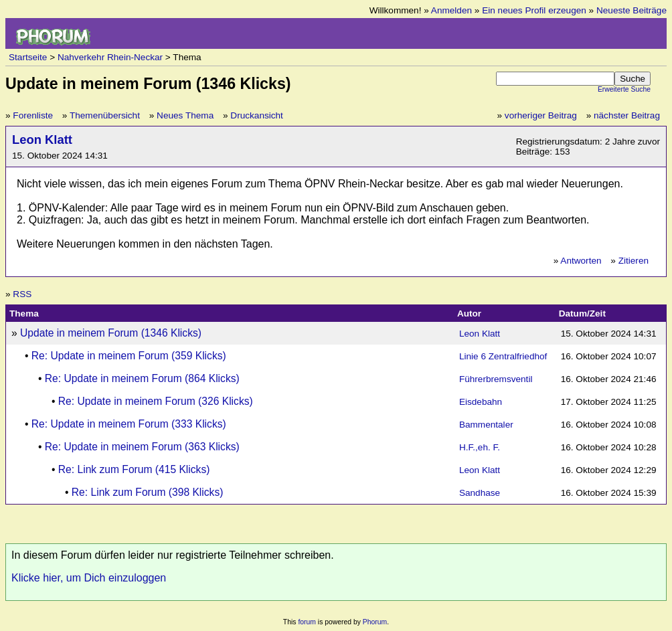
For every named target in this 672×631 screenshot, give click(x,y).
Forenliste (33, 115)
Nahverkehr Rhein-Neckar (110, 57)
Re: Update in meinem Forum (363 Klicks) (142, 447)
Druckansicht (257, 115)
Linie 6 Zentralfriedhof (503, 356)
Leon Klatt (42, 140)
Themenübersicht (105, 115)
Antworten (581, 261)
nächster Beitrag (627, 115)
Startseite (28, 57)
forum (307, 622)
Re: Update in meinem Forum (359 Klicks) (129, 356)
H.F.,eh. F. (480, 447)
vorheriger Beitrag (541, 115)
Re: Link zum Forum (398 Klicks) (148, 492)
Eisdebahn (481, 402)
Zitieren (634, 261)
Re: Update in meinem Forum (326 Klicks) (156, 401)
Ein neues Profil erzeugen (534, 10)
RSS (22, 294)
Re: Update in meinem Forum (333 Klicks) (129, 424)
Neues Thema (185, 115)
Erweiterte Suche (624, 89)
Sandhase (480, 493)
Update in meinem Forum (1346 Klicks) (111, 333)
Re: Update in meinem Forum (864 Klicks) (142, 378)
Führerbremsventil (496, 379)
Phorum (375, 622)
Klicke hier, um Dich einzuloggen (89, 578)
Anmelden (451, 10)
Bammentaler (486, 425)
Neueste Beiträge (632, 10)
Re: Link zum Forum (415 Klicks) (134, 469)
